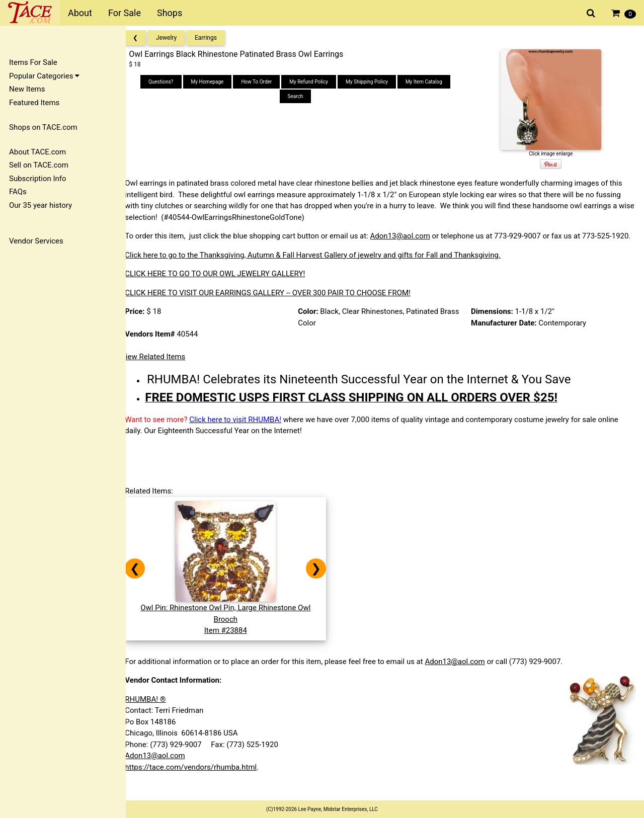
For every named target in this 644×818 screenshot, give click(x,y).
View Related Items (162, 368)
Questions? (167, 82)
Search (301, 96)
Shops (170, 13)
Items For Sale (33, 62)
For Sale (125, 13)
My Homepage (213, 82)
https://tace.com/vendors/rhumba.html (200, 778)
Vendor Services (36, 241)
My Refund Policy (315, 82)
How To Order (262, 82)
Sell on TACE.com (39, 165)
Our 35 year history (41, 205)
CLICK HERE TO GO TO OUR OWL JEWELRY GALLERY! (224, 285)
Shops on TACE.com (43, 127)
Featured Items (34, 103)
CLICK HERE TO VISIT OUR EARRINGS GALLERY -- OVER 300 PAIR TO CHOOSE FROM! (277, 304)
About (80, 13)
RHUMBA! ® (154, 710)
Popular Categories (44, 76)
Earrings (215, 38)
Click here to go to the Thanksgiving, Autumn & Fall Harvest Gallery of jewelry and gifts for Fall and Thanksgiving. (322, 266)
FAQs (18, 192)
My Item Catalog (430, 82)
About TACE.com (37, 152)
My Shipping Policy (373, 82)
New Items (27, 89)
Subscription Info (38, 179)
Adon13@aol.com (409, 236)
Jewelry (175, 38)
